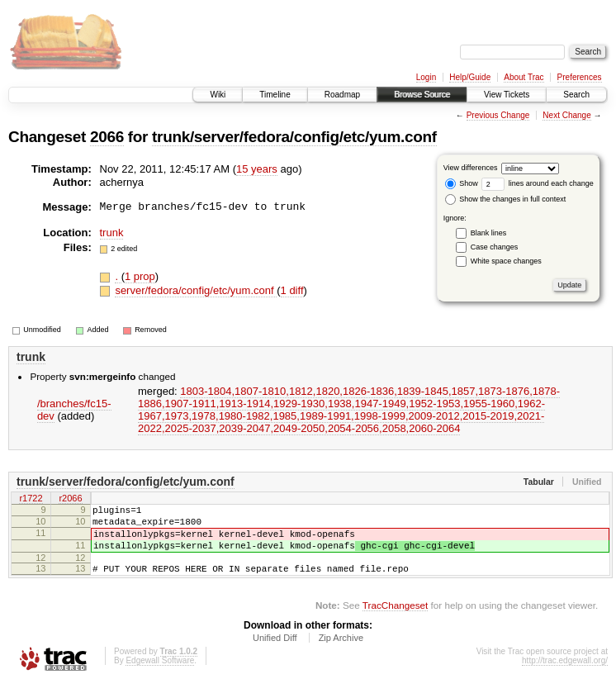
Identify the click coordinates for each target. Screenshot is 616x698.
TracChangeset (395, 620)
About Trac (524, 77)
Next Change (566, 115)
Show (462, 183)
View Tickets (507, 95)
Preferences (580, 77)
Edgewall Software (160, 675)
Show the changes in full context (506, 199)
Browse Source (422, 95)
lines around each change (538, 183)
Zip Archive (341, 653)
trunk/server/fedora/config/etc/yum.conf (294, 137)
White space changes (506, 261)
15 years (257, 169)
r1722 (31, 499)
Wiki (218, 95)
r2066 (70, 499)
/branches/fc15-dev (74, 410)
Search (576, 95)
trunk (112, 233)
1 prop (140, 276)
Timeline (275, 95)
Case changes (495, 247)
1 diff (292, 290)
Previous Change (498, 115)
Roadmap (342, 95)
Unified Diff (275, 653)
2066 (107, 137)
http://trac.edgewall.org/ (565, 675)
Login (426, 77)
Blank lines (489, 233)
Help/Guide (470, 77)
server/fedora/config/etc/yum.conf (196, 290)
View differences (471, 168)
